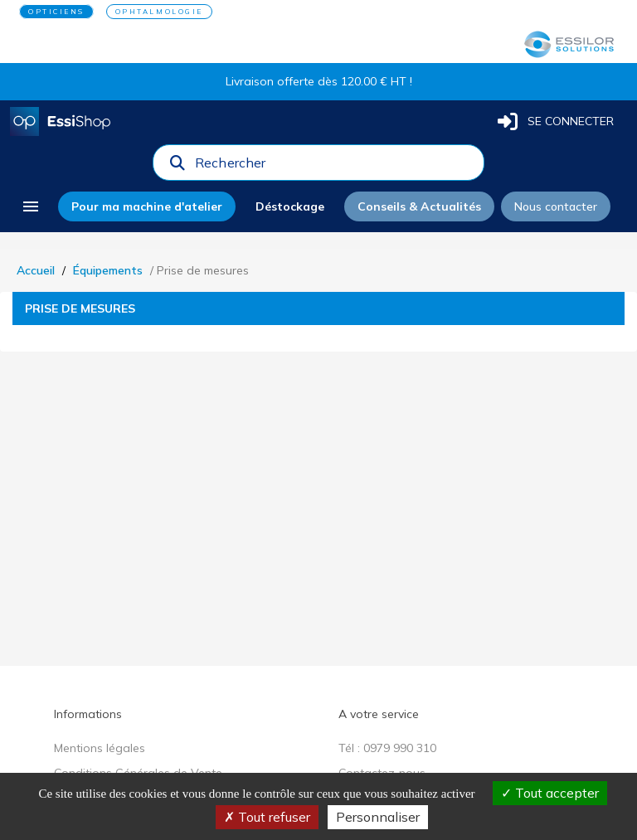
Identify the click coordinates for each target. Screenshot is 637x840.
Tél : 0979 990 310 (387, 748)
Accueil (36, 270)
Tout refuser (267, 817)
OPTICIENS (56, 12)
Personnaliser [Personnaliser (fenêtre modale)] (378, 817)
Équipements (108, 270)
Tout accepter (550, 793)
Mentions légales (100, 748)
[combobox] (334, 167)
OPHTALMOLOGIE (159, 12)
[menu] (31, 206)
